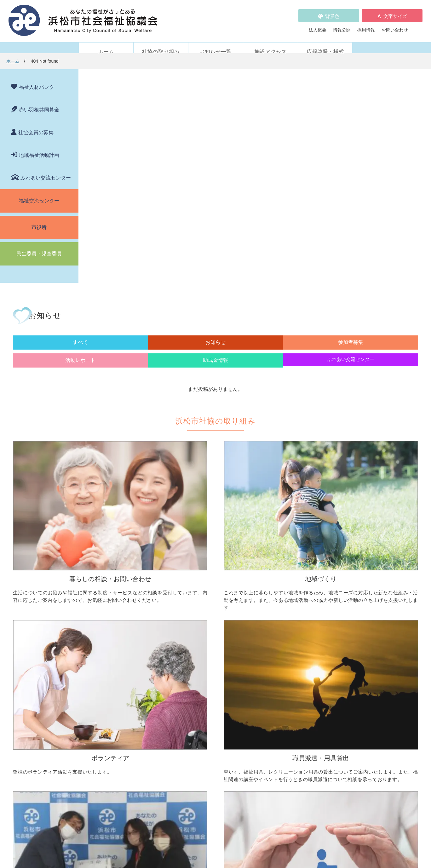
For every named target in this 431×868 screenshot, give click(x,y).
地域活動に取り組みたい (209, 595)
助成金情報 (317, 128)
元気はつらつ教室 (295, 697)
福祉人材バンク (37, 79)
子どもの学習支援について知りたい (127, 621)
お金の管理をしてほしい (116, 604)
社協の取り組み (161, 43)
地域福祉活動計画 (39, 147)
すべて (121, 128)
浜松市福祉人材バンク (202, 734)
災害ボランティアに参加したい (308, 643)
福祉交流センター (39, 192)
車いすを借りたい (110, 672)
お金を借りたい (107, 595)
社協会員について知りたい (211, 672)
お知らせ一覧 (215, 43)
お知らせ (170, 128)
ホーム (106, 43)
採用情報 (366, 26)
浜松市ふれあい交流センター (306, 672)
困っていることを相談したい (121, 586)
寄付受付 (187, 663)
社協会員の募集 (36, 124)
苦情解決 (267, 844)
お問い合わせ (395, 26)
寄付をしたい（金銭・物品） (213, 681)
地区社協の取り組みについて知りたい (222, 586)
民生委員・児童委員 (39, 245)
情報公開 (342, 26)
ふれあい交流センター (46, 169)
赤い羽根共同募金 (39, 101)
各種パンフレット (198, 742)
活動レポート (267, 128)
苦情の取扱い (286, 725)
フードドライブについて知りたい (217, 690)
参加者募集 (219, 128)
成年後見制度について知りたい (123, 613)
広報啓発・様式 (325, 43)
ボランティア (284, 576)
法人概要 (318, 26)
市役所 (39, 219)
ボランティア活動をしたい (303, 586)
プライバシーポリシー (202, 760)
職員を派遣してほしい (114, 697)
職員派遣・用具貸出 (105, 663)
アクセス (322, 816)
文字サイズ (395, 12)
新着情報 (94, 725)
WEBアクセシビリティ (295, 734)
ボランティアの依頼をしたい (306, 595)
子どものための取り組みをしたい (217, 619)
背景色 (332, 12)
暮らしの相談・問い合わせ (112, 576)
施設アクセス (271, 43)
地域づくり (189, 576)
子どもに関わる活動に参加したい (310, 619)
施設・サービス (286, 663)
